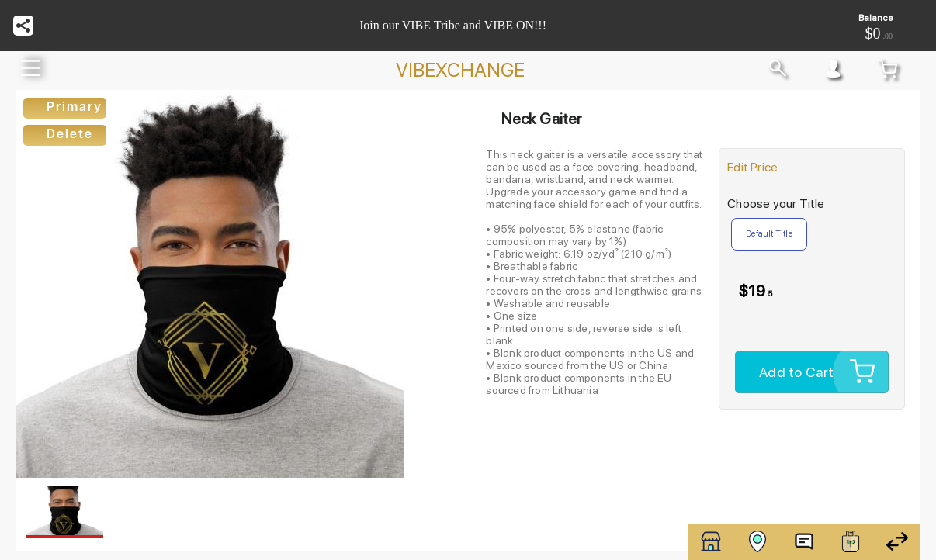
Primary (75, 108)
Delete (70, 135)
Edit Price (752, 167)
